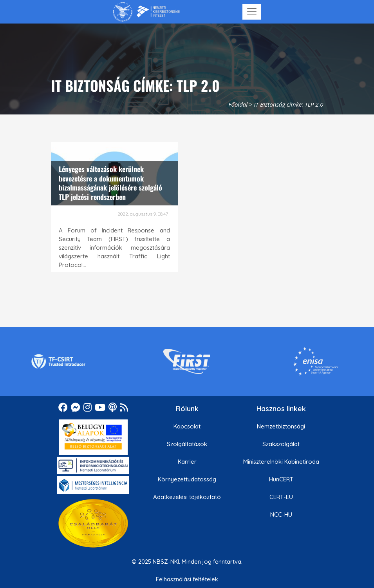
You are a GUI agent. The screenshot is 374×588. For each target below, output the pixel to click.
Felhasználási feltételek (187, 579)
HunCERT (281, 479)
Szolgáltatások (187, 444)
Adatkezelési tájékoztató (187, 497)
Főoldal (238, 104)
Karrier (187, 462)
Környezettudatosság (187, 479)
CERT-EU (281, 497)
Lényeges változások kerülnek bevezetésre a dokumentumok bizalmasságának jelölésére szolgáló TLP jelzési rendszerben (110, 183)
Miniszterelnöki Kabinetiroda (281, 462)
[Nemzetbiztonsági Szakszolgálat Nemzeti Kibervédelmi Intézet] (146, 12)
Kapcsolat (187, 426)
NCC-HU (281, 514)
